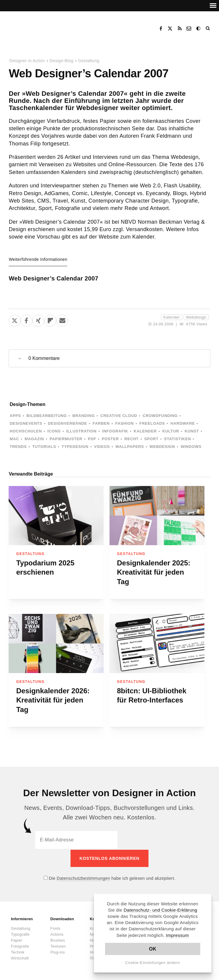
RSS (180, 29)
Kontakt (189, 29)
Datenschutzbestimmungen (83, 877)
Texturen (58, 945)
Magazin (34, 439)
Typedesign (75, 447)
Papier (17, 939)
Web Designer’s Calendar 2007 (53, 278)
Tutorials (44, 447)
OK (153, 949)
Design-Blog (62, 61)
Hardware (183, 423)
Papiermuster (66, 439)
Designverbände (68, 423)
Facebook (161, 29)
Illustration (81, 431)
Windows (191, 447)
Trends (18, 447)
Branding (83, 416)
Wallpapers (130, 447)
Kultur (170, 431)
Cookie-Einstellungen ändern (153, 963)
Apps (15, 416)
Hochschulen (26, 431)
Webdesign (196, 317)
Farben (101, 423)
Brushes (58, 939)
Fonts (55, 928)
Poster (110, 439)
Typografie (20, 933)
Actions (57, 933)
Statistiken (177, 439)
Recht (132, 439)
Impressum (177, 935)
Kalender (172, 317)
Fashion (124, 423)
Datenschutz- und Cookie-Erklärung (160, 910)
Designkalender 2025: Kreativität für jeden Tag (154, 572)
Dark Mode (199, 29)
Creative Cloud (119, 416)
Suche (208, 29)
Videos (102, 447)
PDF (92, 439)
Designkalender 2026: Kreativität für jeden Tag (53, 700)
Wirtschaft (20, 957)
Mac (14, 439)
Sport (151, 439)
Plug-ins (58, 951)
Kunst (192, 431)
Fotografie (20, 945)
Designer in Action (40, 26)
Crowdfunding (160, 416)
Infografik (115, 431)
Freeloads (152, 423)
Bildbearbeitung (47, 416)
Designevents (26, 423)
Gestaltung (89, 61)
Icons (54, 431)
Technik (18, 951)
